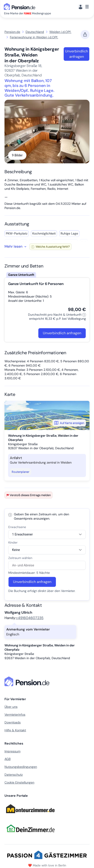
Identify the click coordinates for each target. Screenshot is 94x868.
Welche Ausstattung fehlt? (50, 247)
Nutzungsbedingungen (21, 767)
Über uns (11, 707)
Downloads (13, 722)
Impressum (12, 751)
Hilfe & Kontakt (15, 730)
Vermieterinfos (15, 715)
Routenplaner (21, 472)
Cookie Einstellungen (19, 782)
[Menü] (83, 7)
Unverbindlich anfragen (77, 54)
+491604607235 (30, 618)
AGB (8, 759)
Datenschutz (14, 775)
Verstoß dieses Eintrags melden (28, 495)
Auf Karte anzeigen (69, 423)
